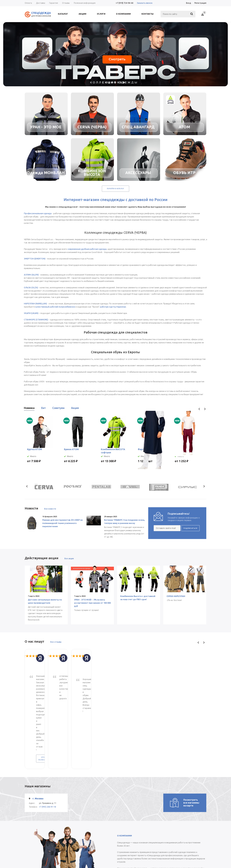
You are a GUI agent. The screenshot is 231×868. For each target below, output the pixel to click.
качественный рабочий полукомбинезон (55, 307)
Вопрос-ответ (126, 853)
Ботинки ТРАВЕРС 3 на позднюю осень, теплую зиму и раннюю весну (124, 522)
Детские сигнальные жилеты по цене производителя (45, 601)
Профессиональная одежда (38, 213)
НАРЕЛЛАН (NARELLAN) (35, 304)
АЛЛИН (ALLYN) (31, 275)
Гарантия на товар (104, 859)
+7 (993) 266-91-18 (47, 728)
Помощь (124, 845)
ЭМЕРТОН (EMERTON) (35, 259)
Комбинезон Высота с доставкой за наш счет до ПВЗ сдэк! (138, 598)
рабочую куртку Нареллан (113, 307)
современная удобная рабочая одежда (87, 249)
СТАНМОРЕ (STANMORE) (36, 320)
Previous (199, 409)
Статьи (123, 850)
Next (205, 409)
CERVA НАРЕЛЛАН (176, 596)
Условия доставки (104, 856)
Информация (103, 845)
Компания (76, 845)
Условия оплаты (103, 853)
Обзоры (124, 859)
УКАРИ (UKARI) (31, 313)
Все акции (69, 558)
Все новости (50, 509)
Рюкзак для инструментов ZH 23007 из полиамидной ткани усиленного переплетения (62, 523)
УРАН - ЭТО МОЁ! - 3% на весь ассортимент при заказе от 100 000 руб (92, 603)
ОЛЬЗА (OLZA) (31, 287)
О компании (77, 850)
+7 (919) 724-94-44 (124, 3)
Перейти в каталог (116, 189)
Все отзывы (56, 642)
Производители (127, 856)
